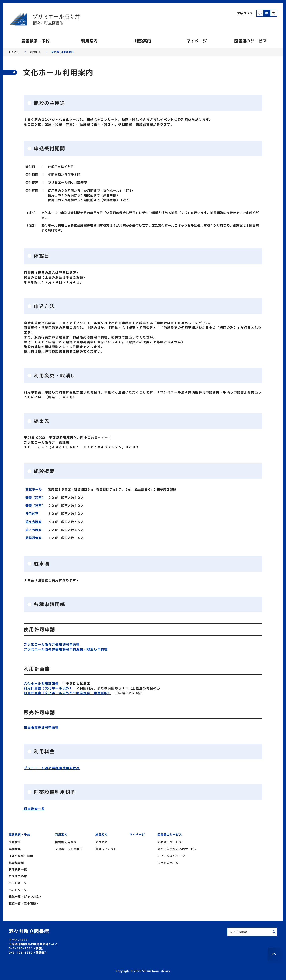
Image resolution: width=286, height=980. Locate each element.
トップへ (14, 52)
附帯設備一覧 (34, 808)
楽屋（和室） (35, 497)
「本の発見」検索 (21, 855)
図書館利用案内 (66, 841)
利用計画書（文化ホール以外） (48, 687)
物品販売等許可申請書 (41, 726)
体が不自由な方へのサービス (177, 848)
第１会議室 (34, 521)
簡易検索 (15, 841)
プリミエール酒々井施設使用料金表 (52, 767)
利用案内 (89, 41)
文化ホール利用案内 (69, 848)
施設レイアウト (106, 848)
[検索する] (274, 931)
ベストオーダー (19, 882)
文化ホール (34, 489)
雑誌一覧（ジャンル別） (26, 896)
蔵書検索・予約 (36, 41)
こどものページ (168, 862)
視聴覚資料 (16, 862)
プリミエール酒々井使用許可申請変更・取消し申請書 (66, 648)
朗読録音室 (34, 537)
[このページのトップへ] (274, 954)
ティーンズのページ (171, 855)
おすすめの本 (18, 875)
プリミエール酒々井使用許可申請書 (52, 643)
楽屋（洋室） (35, 505)
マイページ (197, 41)
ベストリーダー (19, 889)
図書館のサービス (250, 41)
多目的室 (32, 513)
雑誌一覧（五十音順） (24, 902)
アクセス (101, 841)
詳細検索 (15, 848)
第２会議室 (34, 529)
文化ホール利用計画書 (41, 683)
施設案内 (143, 41)
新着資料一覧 (18, 868)
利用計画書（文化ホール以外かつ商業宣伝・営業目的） (68, 692)
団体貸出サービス (170, 841)
